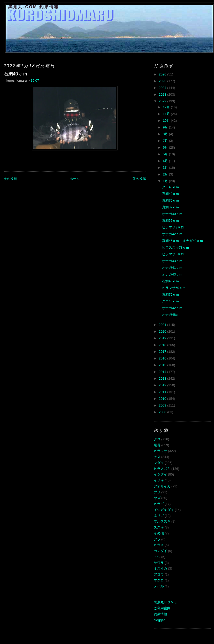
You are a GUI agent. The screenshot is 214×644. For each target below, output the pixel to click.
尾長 (157, 445)
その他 (159, 533)
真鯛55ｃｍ (171, 221)
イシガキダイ (164, 510)
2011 (163, 392)
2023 (163, 94)
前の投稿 (139, 179)
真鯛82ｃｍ (171, 207)
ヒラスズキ (162, 469)
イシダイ (160, 474)
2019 (163, 338)
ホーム (75, 179)
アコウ (159, 574)
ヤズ (157, 498)
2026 (163, 74)
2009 (163, 405)
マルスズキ (162, 521)
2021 (163, 325)
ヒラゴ (159, 504)
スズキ (159, 527)
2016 (163, 358)
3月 (166, 168)
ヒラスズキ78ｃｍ (176, 247)
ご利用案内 (162, 608)
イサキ (159, 480)
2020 (163, 331)
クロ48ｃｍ (171, 187)
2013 (163, 378)
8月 (166, 134)
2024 (163, 88)
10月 (167, 121)
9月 (166, 127)
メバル (159, 586)
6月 (166, 147)
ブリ (157, 492)
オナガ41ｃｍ (172, 268)
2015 (163, 365)
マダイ (159, 463)
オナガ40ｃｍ (172, 214)
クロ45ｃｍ (171, 301)
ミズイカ (160, 568)
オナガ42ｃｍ (172, 234)
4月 (166, 161)
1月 (166, 181)
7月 (166, 141)
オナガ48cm (171, 315)
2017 (163, 352)
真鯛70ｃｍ (171, 200)
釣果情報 (160, 614)
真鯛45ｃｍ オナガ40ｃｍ (183, 241)
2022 (163, 101)
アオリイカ (162, 486)
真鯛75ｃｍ (171, 294)
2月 (166, 174)
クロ (157, 439)
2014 (163, 372)
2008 (163, 412)
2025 (163, 81)
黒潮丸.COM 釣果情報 (34, 7)
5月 (166, 154)
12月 (167, 107)
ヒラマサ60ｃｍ (174, 288)
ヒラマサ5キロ (173, 254)
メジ (157, 557)
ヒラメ (159, 545)
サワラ (159, 563)
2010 (163, 399)
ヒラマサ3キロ (173, 227)
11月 (167, 114)
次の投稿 (10, 179)
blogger (159, 620)
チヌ (157, 457)
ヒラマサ (160, 451)
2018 (163, 345)
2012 (163, 385)
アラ (157, 539)
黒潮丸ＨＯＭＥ (165, 602)
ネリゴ (159, 516)
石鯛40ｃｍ (171, 194)
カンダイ (160, 551)
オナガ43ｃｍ (172, 261)
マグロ (159, 580)
